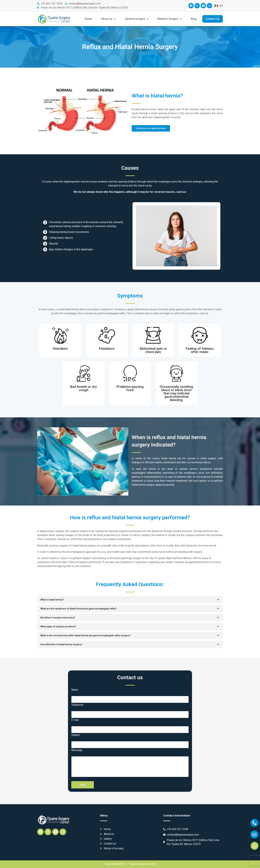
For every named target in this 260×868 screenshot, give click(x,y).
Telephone (77, 705)
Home (88, 19)
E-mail (75, 720)
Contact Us (213, 19)
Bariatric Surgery (170, 19)
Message (77, 750)
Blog (194, 19)
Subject (76, 735)
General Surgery (137, 19)
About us (109, 19)
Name (75, 690)
